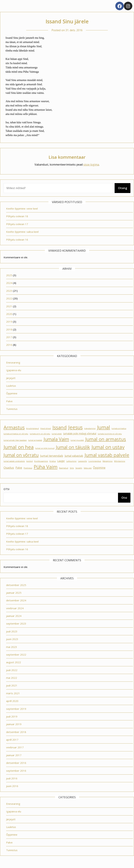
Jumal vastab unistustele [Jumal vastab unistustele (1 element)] (14, 461)
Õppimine (12, 393)
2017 (9, 337)
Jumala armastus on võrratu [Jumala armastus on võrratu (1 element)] (16, 434)
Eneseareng (13, 362)
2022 (9, 298)
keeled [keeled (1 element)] (30, 461)
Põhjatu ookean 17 (17, 224)
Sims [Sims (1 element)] (72, 468)
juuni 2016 (12, 786)
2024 (9, 283)
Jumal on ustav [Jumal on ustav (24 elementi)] (108, 447)
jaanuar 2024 (14, 616)
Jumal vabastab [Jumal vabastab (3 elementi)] (74, 456)
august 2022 (14, 662)
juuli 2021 (12, 685)
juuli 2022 (12, 670)
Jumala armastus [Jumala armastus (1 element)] (119, 428)
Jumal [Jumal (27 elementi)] (104, 427)
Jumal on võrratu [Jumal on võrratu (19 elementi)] (21, 455)
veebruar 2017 (15, 747)
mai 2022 (12, 678)
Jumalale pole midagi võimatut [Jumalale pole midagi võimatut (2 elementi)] (80, 434)
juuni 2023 (12, 639)
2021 (9, 306)
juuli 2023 (12, 631)
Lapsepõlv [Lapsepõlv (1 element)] (82, 461)
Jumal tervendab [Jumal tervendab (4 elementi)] (52, 456)
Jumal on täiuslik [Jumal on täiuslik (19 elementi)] (73, 447)
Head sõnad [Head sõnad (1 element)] (46, 428)
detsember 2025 (16, 585)
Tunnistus (12, 409)
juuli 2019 (12, 716)
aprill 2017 (12, 740)
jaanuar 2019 (14, 724)
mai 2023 (12, 647)
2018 (9, 329)
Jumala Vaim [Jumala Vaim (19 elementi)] (56, 439)
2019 (9, 322)
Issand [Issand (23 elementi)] (60, 427)
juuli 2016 (12, 778)
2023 (9, 291)
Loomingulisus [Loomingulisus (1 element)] (95, 461)
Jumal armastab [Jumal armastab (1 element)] (35, 440)
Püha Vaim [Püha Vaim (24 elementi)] (46, 467)
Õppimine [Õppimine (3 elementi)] (99, 468)
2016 (9, 345)
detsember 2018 (16, 732)
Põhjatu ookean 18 (17, 216)
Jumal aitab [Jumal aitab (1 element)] (57, 434)
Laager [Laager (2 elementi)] (61, 461)
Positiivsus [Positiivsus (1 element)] (28, 468)
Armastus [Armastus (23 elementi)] (14, 427)
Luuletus (11, 386)
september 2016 (16, 771)
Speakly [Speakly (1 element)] (79, 468)
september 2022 (16, 655)
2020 (9, 314)
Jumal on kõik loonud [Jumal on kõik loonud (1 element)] (45, 448)
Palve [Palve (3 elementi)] (19, 468)
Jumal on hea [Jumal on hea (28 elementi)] (19, 447)
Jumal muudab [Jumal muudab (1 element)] (77, 440)
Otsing (123, 188)
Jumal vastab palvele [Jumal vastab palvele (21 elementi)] (107, 455)
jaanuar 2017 (14, 755)
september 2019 (16, 709)
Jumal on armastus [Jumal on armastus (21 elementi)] (106, 439)
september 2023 (16, 624)
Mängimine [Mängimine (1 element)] (108, 461)
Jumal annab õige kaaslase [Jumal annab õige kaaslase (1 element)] (15, 440)
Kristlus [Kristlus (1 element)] (53, 461)
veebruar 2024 (15, 608)
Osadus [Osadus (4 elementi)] (9, 468)
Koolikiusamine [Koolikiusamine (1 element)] (41, 461)
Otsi (7, 489)
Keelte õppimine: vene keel (22, 209)
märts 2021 (13, 693)
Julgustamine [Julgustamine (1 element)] (90, 428)
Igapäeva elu (14, 370)
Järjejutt (11, 378)
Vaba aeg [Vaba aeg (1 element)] (88, 468)
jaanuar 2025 (14, 593)
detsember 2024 (16, 600)
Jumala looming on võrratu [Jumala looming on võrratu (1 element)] (110, 434)
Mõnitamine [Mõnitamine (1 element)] (120, 461)
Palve (9, 401)
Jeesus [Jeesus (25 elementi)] (75, 427)
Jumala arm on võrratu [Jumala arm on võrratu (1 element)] (40, 434)
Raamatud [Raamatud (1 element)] (64, 468)
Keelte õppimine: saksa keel (22, 232)
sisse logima (91, 165)
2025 (9, 275)
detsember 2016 (16, 763)
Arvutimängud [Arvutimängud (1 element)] (32, 428)
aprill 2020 (12, 701)
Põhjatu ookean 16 (17, 240)
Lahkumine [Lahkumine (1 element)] (71, 461)
